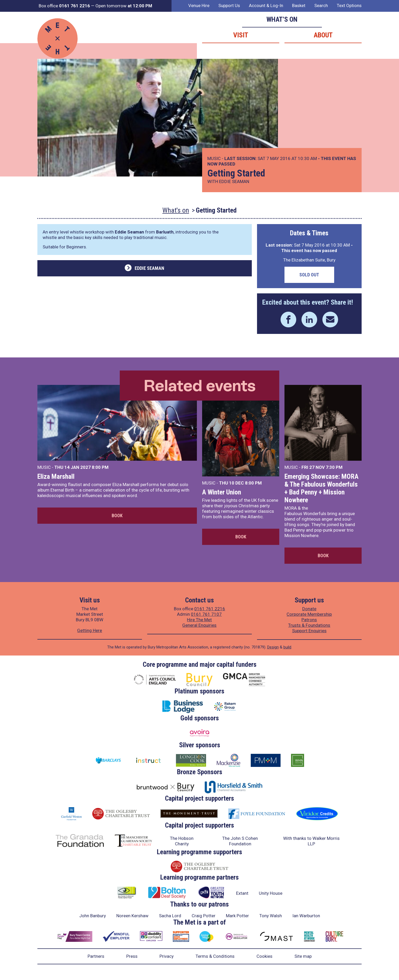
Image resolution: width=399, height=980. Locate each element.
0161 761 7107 (206, 614)
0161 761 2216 (210, 609)
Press (132, 956)
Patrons (309, 620)
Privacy (167, 956)
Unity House (271, 893)
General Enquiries (199, 625)
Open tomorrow (124, 6)
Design (273, 647)
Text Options (349, 5)
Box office (64, 6)
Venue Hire (199, 5)
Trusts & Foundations (309, 625)
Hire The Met (199, 620)
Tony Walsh (271, 916)
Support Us (229, 5)
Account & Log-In (266, 5)
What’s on (282, 19)
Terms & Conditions (215, 956)
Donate (309, 609)
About (323, 35)
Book (117, 515)
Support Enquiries (309, 631)
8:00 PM (100, 467)
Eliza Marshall (56, 476)
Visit (241, 35)
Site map (303, 956)
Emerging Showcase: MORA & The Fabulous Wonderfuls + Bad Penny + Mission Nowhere (321, 488)
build (287, 647)
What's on (176, 210)
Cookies (264, 956)
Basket (299, 5)
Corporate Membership (309, 614)
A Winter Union (222, 492)
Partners (96, 956)
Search (321, 5)
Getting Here (90, 630)
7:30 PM (334, 467)
